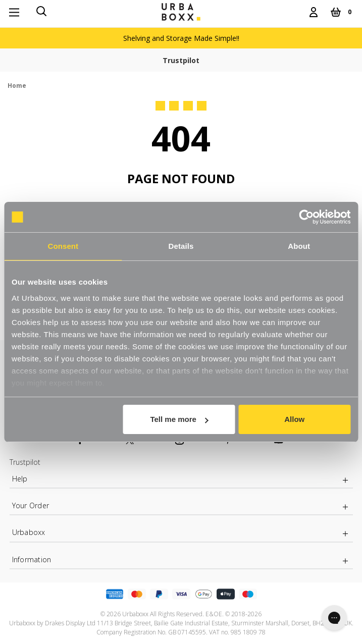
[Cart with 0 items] (341, 12)
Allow (294, 419)
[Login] (314, 12)
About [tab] (299, 246)
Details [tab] (181, 246)
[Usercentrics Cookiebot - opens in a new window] (306, 217)
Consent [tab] (63, 246)
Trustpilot (181, 60)
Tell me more (179, 419)
